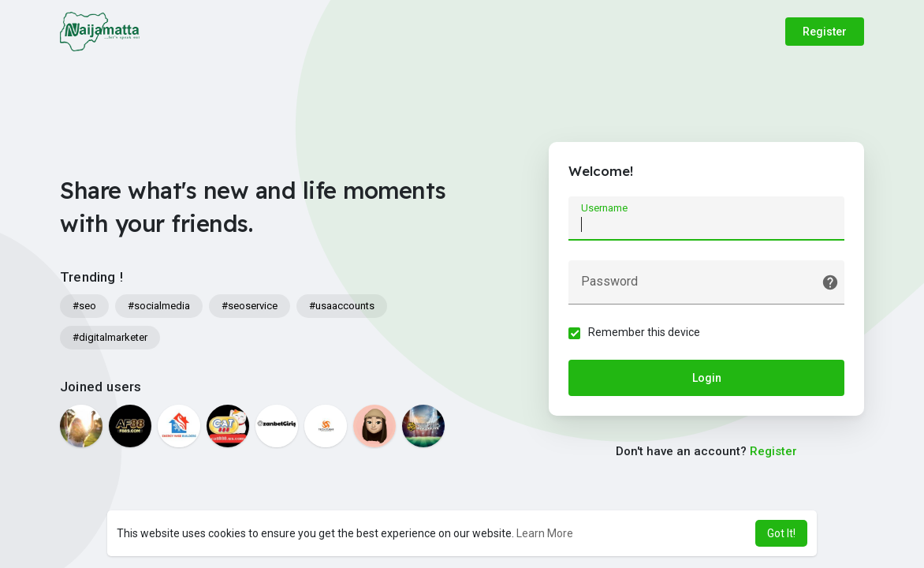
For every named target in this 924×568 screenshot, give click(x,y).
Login (707, 378)
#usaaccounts (342, 306)
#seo (84, 306)
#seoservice (250, 306)
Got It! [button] (781, 533)
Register (825, 32)
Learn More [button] (545, 533)
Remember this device (644, 332)
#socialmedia (159, 306)
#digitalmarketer (110, 337)
